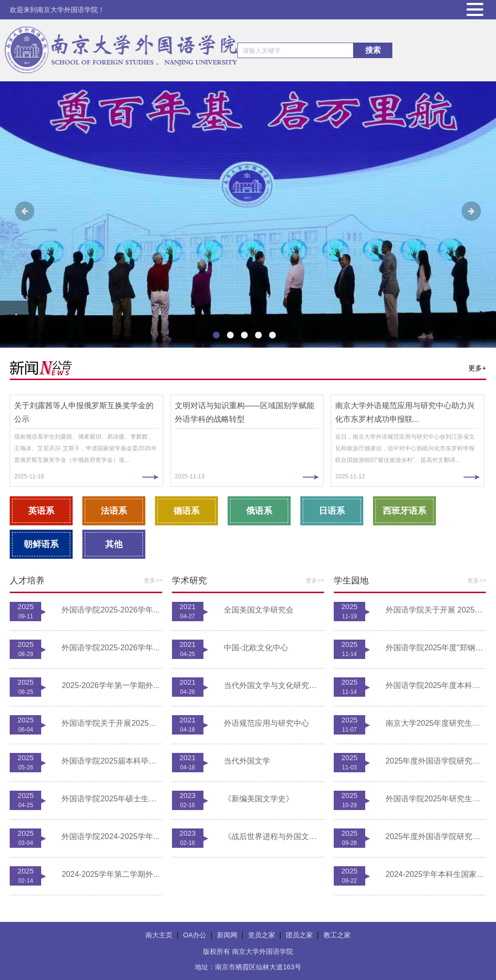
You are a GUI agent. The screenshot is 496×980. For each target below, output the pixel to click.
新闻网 (227, 935)
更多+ (477, 368)
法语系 (114, 511)
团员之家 (299, 935)
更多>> (153, 581)
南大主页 (159, 935)
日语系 (332, 511)
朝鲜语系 (41, 544)
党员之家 (262, 935)
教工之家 (337, 935)
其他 (114, 544)
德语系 (186, 511)
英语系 (41, 511)
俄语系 (259, 511)
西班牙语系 (404, 511)
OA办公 (195, 935)
